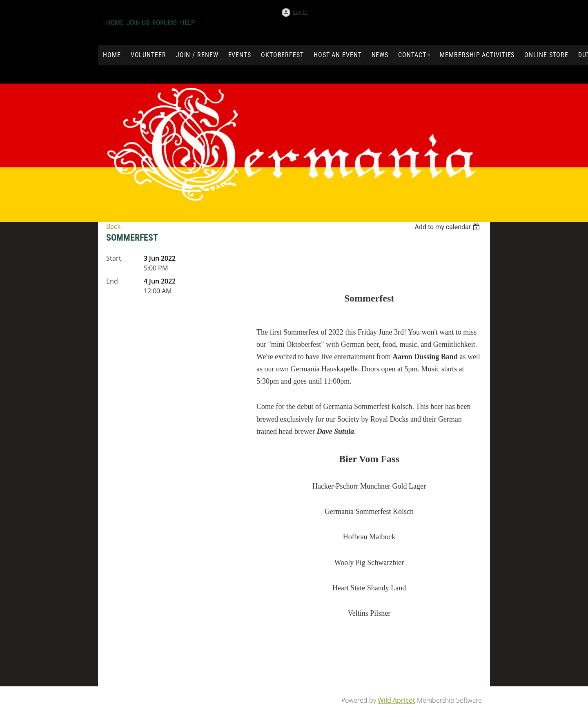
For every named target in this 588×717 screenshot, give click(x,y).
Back (113, 226)
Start (114, 258)
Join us (138, 22)
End (112, 281)
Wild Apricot (396, 700)
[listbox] (448, 227)
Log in (300, 12)
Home (115, 22)
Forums (165, 22)
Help (187, 22)
